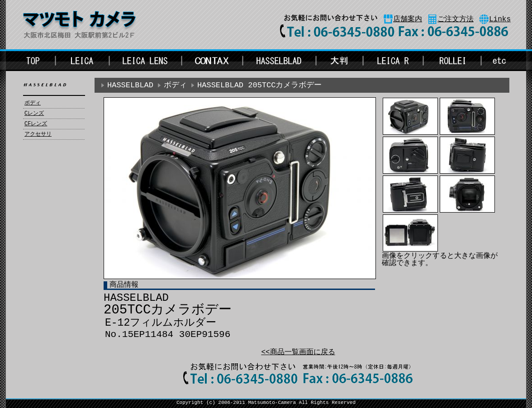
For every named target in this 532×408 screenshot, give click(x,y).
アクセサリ (38, 134)
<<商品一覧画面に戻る (298, 352)
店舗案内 (408, 19)
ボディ (33, 103)
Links (500, 19)
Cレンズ (34, 114)
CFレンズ (36, 124)
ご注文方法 (456, 19)
